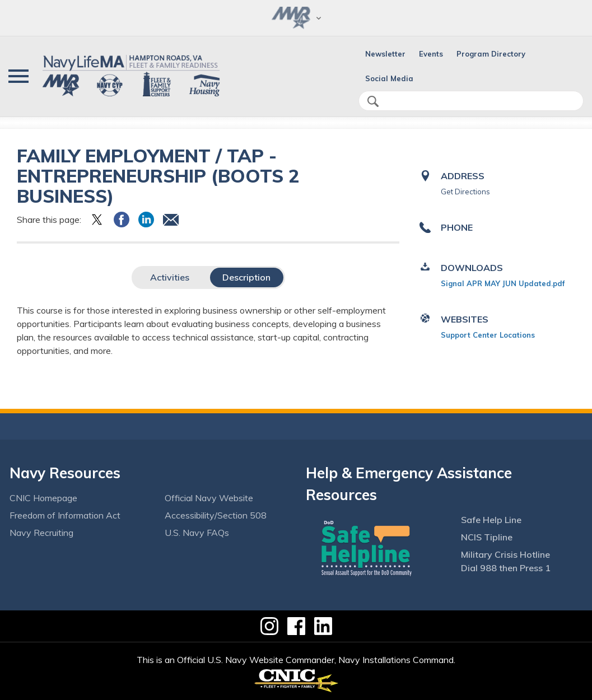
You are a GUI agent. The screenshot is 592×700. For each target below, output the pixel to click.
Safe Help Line (491, 520)
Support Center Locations (488, 335)
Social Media (389, 78)
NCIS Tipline (487, 537)
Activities (170, 277)
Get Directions (465, 192)
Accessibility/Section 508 (216, 515)
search (373, 101)
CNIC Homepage (43, 498)
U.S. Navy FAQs (197, 533)
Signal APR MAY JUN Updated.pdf (503, 283)
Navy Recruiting (41, 533)
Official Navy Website (209, 498)
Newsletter (385, 54)
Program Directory (491, 54)
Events (431, 54)
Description (246, 277)
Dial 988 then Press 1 (506, 568)
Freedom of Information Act (65, 515)
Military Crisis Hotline (505, 554)
